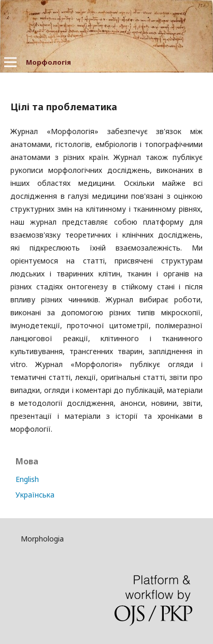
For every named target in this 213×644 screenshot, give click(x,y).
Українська (35, 495)
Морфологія (48, 62)
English (27, 479)
